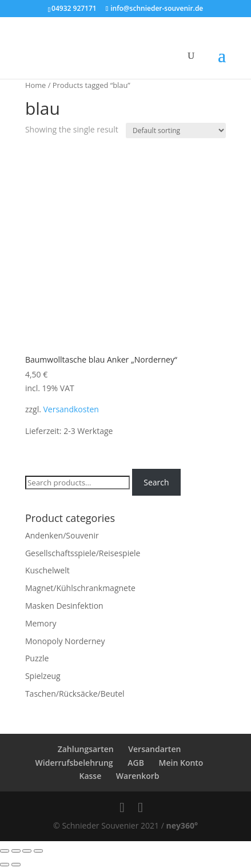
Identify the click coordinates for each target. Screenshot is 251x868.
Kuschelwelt (47, 570)
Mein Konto (181, 763)
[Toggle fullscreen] (27, 851)
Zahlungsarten (86, 749)
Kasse (90, 776)
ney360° (182, 825)
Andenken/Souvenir (62, 535)
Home (35, 85)
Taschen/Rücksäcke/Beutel (75, 694)
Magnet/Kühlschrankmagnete (80, 588)
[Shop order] (176, 130)
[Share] (16, 851)
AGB (136, 763)
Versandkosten (71, 409)
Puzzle (37, 658)
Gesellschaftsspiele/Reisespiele (83, 553)
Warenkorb (138, 776)
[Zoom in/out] (38, 851)
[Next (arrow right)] (16, 865)
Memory (41, 623)
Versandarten (154, 749)
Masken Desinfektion (64, 606)
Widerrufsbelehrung (74, 763)
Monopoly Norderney (65, 641)
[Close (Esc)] (5, 851)
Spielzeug (43, 676)
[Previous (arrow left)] (5, 865)
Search (156, 482)
